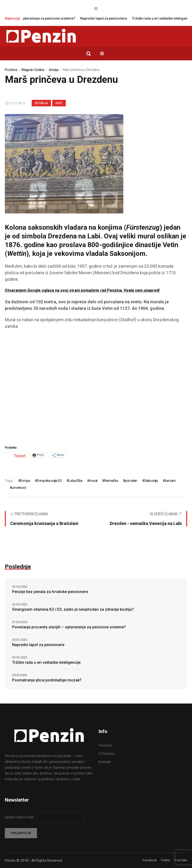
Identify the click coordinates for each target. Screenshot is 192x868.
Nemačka (111, 481)
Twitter (166, 860)
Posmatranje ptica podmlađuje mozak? (47, 680)
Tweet (20, 455)
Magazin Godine (33, 70)
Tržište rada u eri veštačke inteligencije (46, 662)
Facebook (150, 860)
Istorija (54, 70)
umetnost (19, 488)
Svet (59, 103)
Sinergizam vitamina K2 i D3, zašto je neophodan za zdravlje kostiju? (73, 609)
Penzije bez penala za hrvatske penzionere (50, 592)
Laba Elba (75, 481)
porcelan (131, 481)
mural (93, 481)
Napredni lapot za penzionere (113, 18)
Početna (11, 70)
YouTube (181, 860)
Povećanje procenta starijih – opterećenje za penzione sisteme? (69, 627)
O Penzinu (107, 754)
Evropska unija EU (49, 481)
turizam (170, 481)
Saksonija (151, 481)
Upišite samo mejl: (20, 817)
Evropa (25, 481)
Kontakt (105, 762)
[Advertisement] (96, 389)
